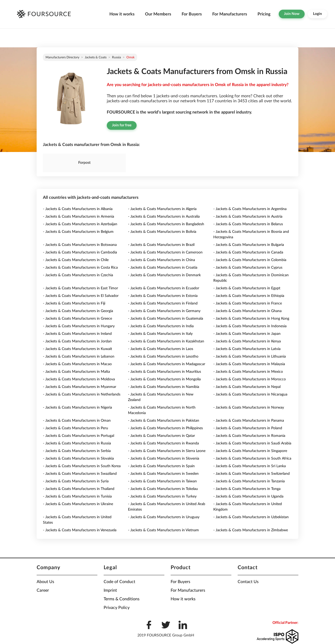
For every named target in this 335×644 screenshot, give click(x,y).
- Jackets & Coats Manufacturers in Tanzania (249, 481)
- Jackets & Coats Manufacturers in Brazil (161, 245)
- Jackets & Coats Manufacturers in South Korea (82, 466)
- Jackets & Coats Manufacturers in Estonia (163, 296)
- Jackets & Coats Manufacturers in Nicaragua (250, 394)
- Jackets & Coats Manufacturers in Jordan (77, 341)
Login (317, 14)
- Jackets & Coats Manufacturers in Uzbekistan (251, 517)
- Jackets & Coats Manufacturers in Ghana (247, 311)
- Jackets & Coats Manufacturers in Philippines (165, 428)
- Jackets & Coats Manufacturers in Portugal (79, 436)
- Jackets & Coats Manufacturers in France (248, 303)
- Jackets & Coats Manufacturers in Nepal (247, 387)
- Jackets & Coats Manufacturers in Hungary (79, 326)
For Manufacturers (230, 14)
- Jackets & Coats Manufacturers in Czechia (78, 275)
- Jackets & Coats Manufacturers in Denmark (164, 275)
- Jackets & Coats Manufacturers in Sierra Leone (167, 451)
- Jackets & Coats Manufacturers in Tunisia (77, 496)
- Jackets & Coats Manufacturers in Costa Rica (80, 268)
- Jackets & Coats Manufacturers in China (161, 260)
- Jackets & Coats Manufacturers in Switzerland (252, 474)
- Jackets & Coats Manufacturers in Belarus (248, 224)
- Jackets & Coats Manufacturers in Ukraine (78, 504)
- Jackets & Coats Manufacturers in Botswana (80, 245)
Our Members (158, 14)
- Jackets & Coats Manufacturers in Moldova (79, 379)
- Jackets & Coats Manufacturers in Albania (78, 209)
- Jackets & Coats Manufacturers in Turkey (162, 496)
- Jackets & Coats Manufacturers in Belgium (78, 232)
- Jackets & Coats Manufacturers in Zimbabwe (251, 530)
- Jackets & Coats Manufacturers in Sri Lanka (250, 466)
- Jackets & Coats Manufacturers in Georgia (78, 311)
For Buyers (192, 14)
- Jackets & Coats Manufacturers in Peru (76, 428)
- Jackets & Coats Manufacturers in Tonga (247, 489)
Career (43, 590)
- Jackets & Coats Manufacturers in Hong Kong (251, 319)
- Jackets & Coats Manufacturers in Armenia (79, 217)
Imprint (110, 590)
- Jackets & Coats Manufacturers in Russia (77, 443)
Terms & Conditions (122, 599)
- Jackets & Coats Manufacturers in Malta (76, 372)
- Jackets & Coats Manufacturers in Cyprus (248, 268)
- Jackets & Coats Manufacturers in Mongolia (164, 379)
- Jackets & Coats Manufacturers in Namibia (164, 387)
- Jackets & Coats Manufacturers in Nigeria (77, 408)
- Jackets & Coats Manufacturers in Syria (76, 481)
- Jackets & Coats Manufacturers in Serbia (77, 451)
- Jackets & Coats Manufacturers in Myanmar (80, 387)
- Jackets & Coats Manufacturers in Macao (77, 364)
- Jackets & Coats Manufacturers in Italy (160, 334)
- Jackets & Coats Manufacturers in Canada (248, 252)
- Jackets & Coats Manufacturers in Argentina (250, 209)
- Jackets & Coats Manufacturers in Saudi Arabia (252, 443)
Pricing (264, 14)
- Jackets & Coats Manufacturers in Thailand (79, 489)
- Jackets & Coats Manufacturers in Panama (249, 421)
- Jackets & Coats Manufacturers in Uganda (248, 496)
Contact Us (248, 582)
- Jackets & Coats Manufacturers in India (161, 326)
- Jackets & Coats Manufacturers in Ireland (77, 334)
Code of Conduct (119, 582)
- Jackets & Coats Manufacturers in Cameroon (165, 252)
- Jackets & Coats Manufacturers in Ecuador (164, 288)
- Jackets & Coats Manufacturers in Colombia (250, 260)
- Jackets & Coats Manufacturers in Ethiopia (249, 296)
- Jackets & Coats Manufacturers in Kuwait (77, 349)
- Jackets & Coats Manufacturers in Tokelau (163, 489)
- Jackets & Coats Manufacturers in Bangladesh (166, 224)
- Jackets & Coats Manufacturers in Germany (164, 311)
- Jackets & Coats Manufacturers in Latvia (247, 349)
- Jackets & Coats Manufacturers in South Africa (252, 459)
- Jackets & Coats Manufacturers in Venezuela (80, 530)
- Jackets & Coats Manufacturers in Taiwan (162, 481)
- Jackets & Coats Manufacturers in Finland (163, 303)
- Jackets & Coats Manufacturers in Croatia (163, 268)
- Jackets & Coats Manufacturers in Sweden (163, 474)
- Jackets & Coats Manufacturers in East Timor (80, 288)
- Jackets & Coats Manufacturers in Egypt (247, 288)
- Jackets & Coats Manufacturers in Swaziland (80, 474)
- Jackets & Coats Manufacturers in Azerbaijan (80, 224)
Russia (116, 57)
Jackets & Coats (96, 57)
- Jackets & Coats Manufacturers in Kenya (247, 341)
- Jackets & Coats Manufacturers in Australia (164, 217)
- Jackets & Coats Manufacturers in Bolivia (162, 232)
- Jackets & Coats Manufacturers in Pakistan (164, 421)
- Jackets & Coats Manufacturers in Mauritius (164, 372)
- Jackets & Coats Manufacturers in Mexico (248, 372)
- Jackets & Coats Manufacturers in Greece (77, 319)
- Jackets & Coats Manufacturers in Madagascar (167, 364)
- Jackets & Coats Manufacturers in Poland (248, 428)
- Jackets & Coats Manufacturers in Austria (248, 217)
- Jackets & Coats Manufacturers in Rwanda (163, 443)
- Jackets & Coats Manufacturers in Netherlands (82, 394)
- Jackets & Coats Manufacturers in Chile (76, 260)
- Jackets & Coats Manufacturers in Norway (249, 408)
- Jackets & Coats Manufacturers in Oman (77, 421)
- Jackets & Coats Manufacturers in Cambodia (80, 252)
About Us (45, 582)
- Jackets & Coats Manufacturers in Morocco (250, 379)
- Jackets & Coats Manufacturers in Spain (161, 466)
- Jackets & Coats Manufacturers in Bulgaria (249, 245)
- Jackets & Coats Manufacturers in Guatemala (166, 319)
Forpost (84, 163)
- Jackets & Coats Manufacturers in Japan (247, 334)
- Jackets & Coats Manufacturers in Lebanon (79, 357)
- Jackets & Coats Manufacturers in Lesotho (163, 357)
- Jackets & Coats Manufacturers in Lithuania (250, 357)
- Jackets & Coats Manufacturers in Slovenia (164, 459)
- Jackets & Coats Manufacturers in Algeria (162, 209)
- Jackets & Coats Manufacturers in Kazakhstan (166, 341)
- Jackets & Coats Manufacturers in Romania (249, 436)
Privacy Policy (117, 608)
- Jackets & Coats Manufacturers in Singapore (250, 451)
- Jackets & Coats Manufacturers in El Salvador (81, 296)
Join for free (122, 125)
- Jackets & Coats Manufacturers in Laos (161, 349)
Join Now (292, 14)
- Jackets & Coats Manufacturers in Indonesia (250, 326)
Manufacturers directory (62, 57)
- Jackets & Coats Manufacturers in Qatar (161, 436)
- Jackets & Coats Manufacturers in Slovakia (78, 459)
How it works (122, 14)
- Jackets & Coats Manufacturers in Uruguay (164, 517)
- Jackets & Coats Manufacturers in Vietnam (163, 530)
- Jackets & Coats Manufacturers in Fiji (74, 303)
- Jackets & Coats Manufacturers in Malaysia (249, 364)
